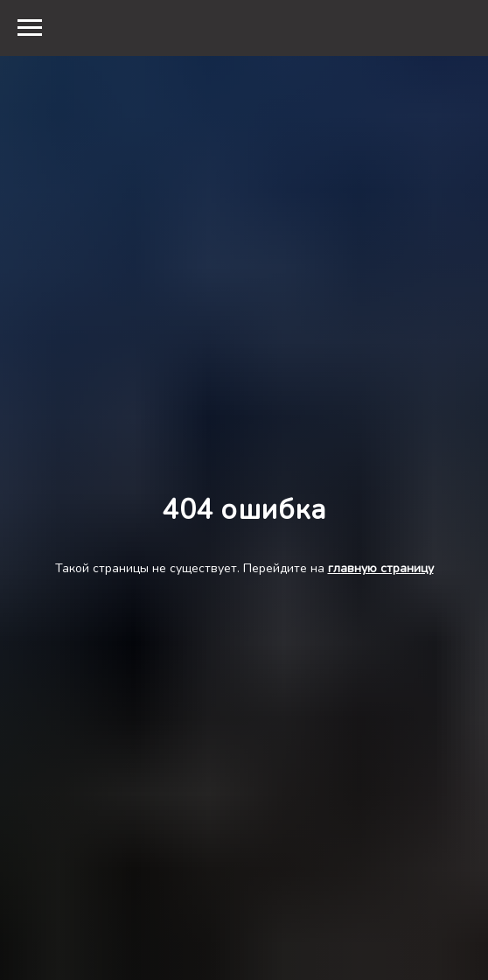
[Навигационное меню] (30, 28)
